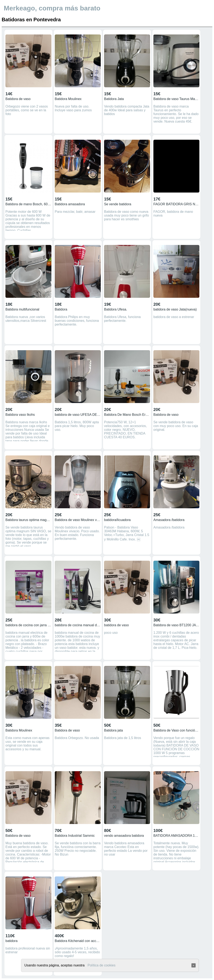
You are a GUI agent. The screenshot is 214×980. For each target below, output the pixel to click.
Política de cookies (101, 965)
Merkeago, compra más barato (52, 8)
